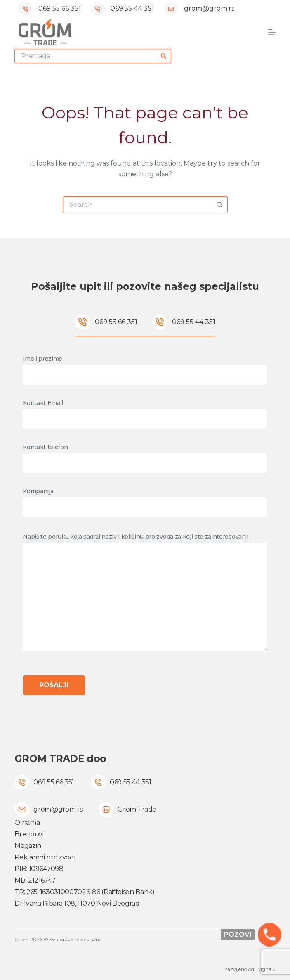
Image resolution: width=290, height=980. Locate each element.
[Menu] (272, 32)
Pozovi (238, 934)
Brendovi (29, 834)
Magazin (28, 846)
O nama (27, 823)
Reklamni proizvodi (45, 857)
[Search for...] (86, 56)
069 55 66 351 (60, 8)
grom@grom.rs (209, 8)
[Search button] (164, 56)
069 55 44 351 (132, 8)
